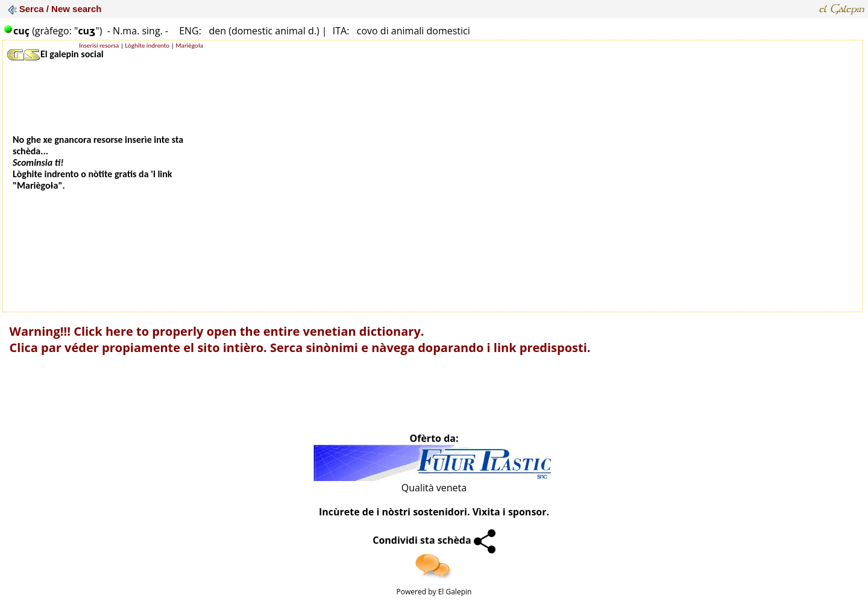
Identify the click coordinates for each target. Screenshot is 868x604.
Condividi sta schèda (434, 540)
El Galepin (455, 592)
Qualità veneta (434, 488)
